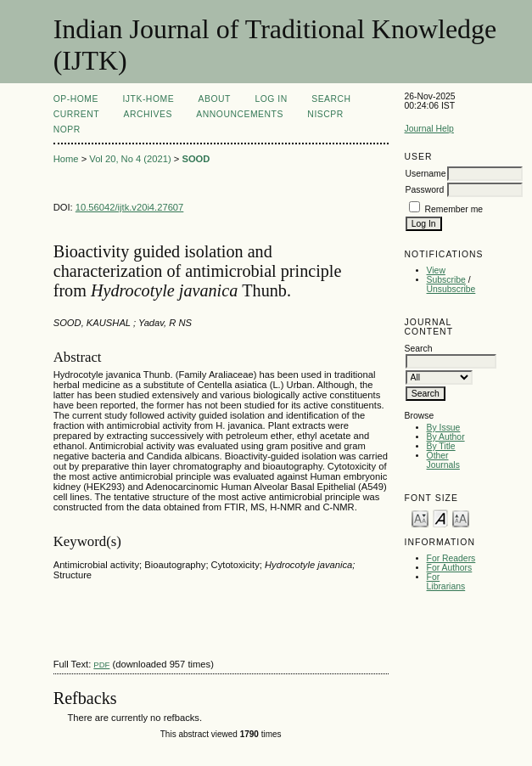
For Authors (450, 568)
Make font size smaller (420, 518)
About (215, 99)
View (436, 270)
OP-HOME (76, 99)
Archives (148, 114)
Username (426, 174)
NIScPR (325, 114)
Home (66, 159)
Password (425, 190)
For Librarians (446, 582)
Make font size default (440, 518)
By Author (446, 437)
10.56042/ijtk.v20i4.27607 (130, 207)
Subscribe (446, 280)
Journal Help (429, 129)
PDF (101, 665)
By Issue (444, 428)
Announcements (240, 114)
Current (76, 114)
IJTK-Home (148, 99)
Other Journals (443, 460)
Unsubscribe (451, 289)
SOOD (196, 159)
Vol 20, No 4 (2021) (130, 159)
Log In (271, 99)
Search (331, 99)
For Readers (451, 558)
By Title (441, 446)
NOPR (67, 130)
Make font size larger (461, 518)
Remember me (454, 209)
